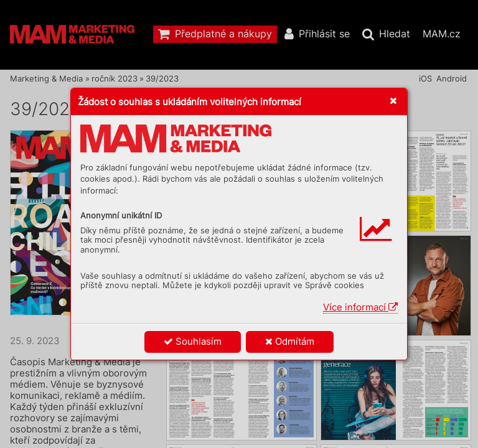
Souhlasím (193, 341)
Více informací (360, 307)
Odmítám (290, 341)
